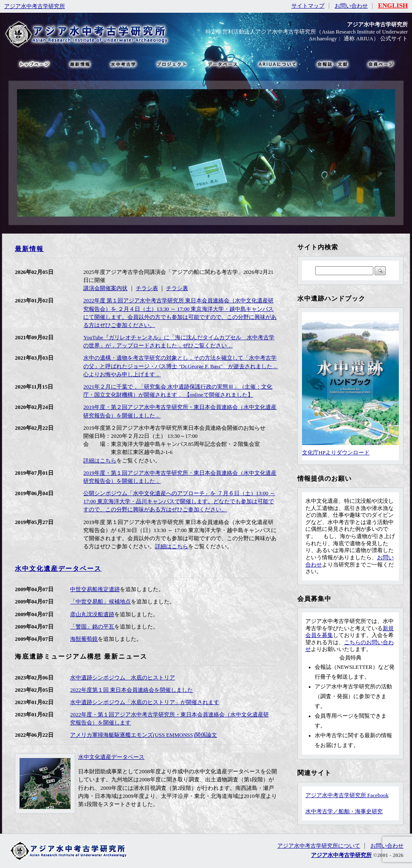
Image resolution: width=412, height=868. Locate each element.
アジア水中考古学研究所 (35, 6)
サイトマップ (308, 6)
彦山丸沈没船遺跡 (92, 614)
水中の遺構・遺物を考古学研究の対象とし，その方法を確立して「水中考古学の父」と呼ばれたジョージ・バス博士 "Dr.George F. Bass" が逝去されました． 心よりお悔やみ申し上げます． (181, 366)
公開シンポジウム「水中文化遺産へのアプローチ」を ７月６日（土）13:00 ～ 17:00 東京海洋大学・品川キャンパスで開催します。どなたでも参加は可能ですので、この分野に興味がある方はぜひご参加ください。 (179, 502)
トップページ (34, 64)
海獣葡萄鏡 (84, 639)
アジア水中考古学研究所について (319, 846)
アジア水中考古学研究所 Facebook (347, 795)
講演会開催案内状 (105, 288)
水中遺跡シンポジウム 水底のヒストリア (123, 678)
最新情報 (29, 249)
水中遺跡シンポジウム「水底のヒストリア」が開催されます (145, 702)
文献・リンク (331, 64)
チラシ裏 (177, 288)
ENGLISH (393, 5)
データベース (222, 64)
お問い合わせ (351, 6)
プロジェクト (171, 64)
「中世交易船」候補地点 (100, 602)
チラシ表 (147, 288)
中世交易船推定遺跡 (95, 589)
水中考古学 (124, 64)
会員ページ (380, 64)
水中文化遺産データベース (58, 568)
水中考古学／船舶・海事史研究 (344, 812)
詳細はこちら (100, 461)
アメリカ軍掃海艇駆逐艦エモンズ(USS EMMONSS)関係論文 (144, 735)
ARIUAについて (277, 64)
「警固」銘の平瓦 (92, 627)
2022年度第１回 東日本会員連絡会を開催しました (131, 690)
